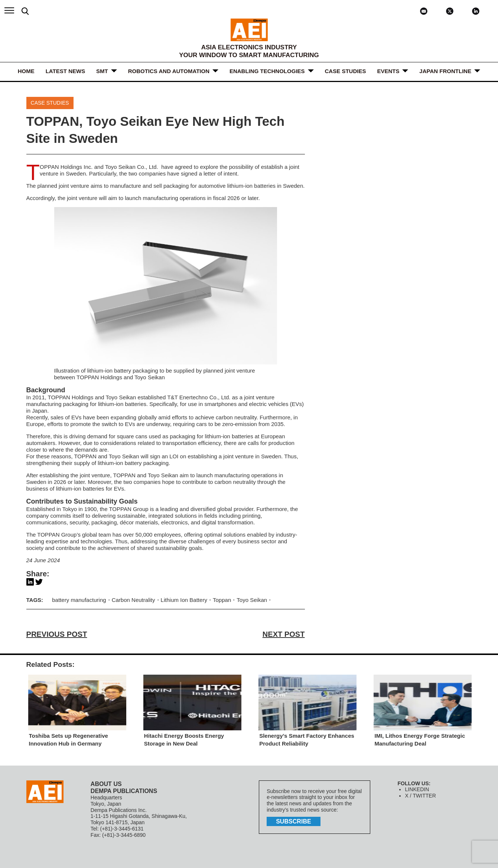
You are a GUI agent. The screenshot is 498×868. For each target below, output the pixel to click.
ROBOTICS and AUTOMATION (169, 71)
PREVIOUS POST (57, 634)
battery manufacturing (79, 600)
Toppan (222, 600)
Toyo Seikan (251, 600)
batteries (265, 186)
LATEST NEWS (65, 71)
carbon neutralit (233, 482)
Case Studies (346, 71)
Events (388, 71)
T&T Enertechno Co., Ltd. (199, 398)
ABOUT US (106, 784)
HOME (26, 71)
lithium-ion (240, 186)
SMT (102, 71)
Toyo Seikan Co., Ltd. (132, 167)
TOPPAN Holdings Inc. (66, 167)
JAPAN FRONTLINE (445, 71)
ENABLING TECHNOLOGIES (267, 71)
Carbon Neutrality (133, 600)
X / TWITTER (420, 796)
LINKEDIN (417, 789)
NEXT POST (284, 634)
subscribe (293, 821)
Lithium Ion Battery (184, 600)
